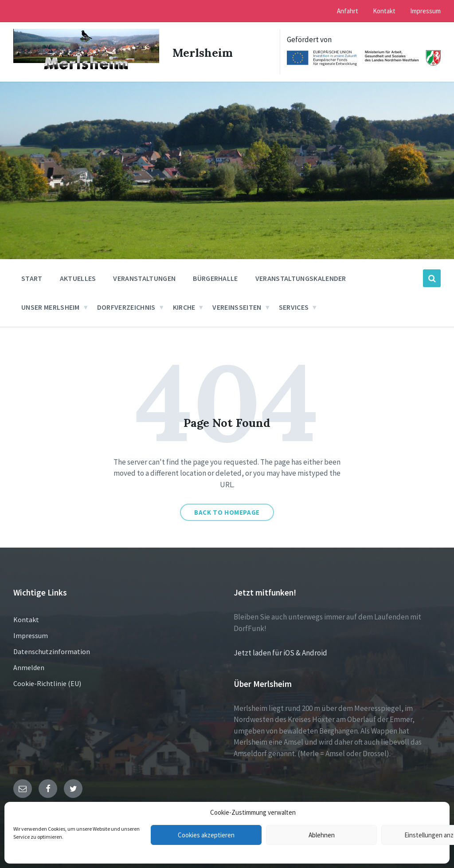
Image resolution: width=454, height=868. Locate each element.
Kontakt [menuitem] (384, 11)
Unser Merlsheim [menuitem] (51, 306)
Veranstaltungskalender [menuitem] (301, 277)
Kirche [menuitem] (184, 306)
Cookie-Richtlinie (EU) (47, 683)
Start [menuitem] (32, 277)
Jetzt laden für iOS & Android (280, 652)
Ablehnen (322, 835)
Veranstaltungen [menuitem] (144, 277)
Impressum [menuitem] (425, 11)
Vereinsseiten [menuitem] (237, 306)
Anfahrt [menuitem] (348, 11)
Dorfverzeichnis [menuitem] (126, 306)
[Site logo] (84, 69)
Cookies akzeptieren (206, 835)
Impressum (31, 635)
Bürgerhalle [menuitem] (215, 277)
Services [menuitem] (294, 306)
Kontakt (26, 619)
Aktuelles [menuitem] (78, 277)
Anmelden (29, 667)
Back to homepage (227, 511)
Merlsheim (204, 51)
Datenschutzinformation (52, 651)
